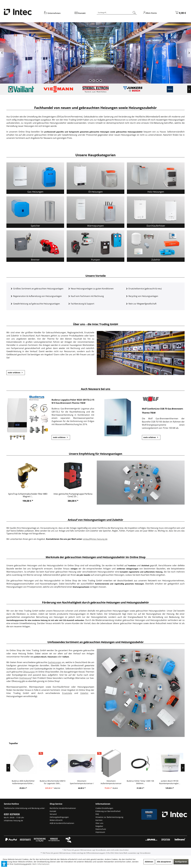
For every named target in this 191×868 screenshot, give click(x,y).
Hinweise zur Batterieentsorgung (109, 817)
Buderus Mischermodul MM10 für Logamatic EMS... (58, 782)
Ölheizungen (29, 672)
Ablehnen (149, 862)
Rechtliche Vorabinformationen (63, 808)
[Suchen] (134, 13)
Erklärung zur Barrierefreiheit (108, 811)
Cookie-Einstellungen (104, 808)
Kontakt (53, 811)
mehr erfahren (16, 373)
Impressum (100, 832)
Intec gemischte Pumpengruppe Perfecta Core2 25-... (73, 495)
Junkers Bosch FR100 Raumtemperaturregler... (175, 782)
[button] (4, 864)
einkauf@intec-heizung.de (95, 539)
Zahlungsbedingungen (59, 817)
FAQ (97, 814)
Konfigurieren (181, 862)
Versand (53, 814)
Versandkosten (101, 850)
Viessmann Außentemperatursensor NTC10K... (116, 782)
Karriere (99, 820)
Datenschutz (101, 829)
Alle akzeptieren (164, 862)
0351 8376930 (12, 814)
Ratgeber (99, 826)
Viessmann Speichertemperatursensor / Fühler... (87, 782)
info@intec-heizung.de (13, 821)
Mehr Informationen (41, 864)
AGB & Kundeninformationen (62, 823)
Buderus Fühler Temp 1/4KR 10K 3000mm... (146, 782)
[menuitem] (58, 14)
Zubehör (84, 693)
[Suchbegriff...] (117, 13)
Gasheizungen (55, 662)
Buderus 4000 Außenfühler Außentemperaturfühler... (28, 782)
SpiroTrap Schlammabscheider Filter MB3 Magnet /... (28, 495)
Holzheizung (25, 678)
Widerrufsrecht (56, 820)
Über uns (99, 823)
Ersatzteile (67, 693)
